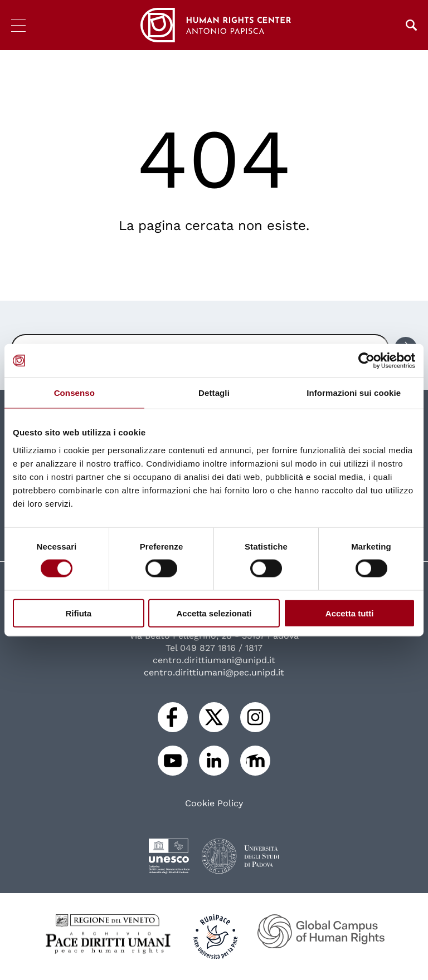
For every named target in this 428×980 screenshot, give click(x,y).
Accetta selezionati (214, 613)
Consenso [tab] (74, 393)
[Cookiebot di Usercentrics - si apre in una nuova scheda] (366, 361)
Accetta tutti (350, 613)
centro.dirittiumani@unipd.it (214, 660)
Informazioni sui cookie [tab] (354, 393)
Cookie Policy (214, 803)
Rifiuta (78, 613)
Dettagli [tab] (214, 393)
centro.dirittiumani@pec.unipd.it (214, 672)
